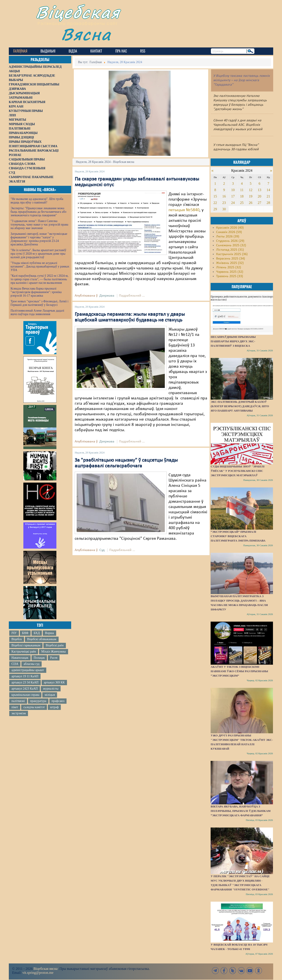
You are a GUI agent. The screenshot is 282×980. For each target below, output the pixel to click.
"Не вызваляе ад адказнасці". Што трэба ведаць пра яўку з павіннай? (37, 201)
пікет (15, 707)
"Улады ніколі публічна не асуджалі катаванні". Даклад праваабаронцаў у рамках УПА (40, 266)
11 (242, 190)
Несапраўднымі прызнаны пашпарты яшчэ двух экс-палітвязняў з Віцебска (233, 341)
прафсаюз (58, 701)
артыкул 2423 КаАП (25, 689)
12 (251, 190)
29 (215, 209)
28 (268, 203)
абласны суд (32, 664)
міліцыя (50, 695)
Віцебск (17, 639)
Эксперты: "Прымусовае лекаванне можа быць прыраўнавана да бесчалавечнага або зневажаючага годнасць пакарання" (38, 212)
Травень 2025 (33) (230, 276)
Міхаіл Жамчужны (53, 652)
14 (268, 190)
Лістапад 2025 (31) (230, 250)
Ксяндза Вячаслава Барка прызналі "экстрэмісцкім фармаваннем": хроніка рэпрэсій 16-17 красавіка (36, 292)
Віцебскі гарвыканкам (26, 645)
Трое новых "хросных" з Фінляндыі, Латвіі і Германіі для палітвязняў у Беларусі (39, 303)
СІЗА (15, 664)
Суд (102, 550)
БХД (37, 633)
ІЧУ (14, 633)
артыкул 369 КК (54, 682)
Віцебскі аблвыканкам (42, 639)
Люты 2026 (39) (228, 237)
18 (242, 196)
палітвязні (18, 701)
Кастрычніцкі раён (24, 652)
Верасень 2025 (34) (231, 259)
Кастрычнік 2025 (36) (232, 254)
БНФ (25, 633)
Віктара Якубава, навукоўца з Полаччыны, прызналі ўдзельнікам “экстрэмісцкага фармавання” (241, 811)
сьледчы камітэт (34, 707)
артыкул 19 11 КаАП (25, 676)
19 (251, 196)
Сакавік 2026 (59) (229, 232)
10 (233, 190)
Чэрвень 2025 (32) (230, 272)
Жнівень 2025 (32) (230, 263)
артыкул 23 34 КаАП (25, 682)
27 (260, 203)
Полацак (39, 658)
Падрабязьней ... (132, 296)
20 (260, 196)
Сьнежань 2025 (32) (231, 245)
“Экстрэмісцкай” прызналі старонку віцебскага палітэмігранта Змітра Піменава (238, 536)
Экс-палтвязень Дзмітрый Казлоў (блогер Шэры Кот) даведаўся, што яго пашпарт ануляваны (240, 406)
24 (233, 203)
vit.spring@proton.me (38, 973)
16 (224, 196)
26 (251, 203)
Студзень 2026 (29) (230, 241)
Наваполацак (20, 658)
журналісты (51, 689)
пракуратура (38, 701)
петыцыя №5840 (184, 210)
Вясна (86, 34)
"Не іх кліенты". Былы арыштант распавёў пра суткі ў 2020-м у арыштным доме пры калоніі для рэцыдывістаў (38, 254)
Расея (54, 658)
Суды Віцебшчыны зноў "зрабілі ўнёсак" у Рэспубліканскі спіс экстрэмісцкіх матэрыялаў (237, 471)
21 (268, 196)
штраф (54, 707)
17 (233, 196)
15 (215, 196)
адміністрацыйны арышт (28, 670)
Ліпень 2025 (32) (229, 267)
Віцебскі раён (55, 645)
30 (224, 209)
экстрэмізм (19, 713)
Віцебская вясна (45, 969)
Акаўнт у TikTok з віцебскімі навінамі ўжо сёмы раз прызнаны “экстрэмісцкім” (239, 671)
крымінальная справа (25, 695)
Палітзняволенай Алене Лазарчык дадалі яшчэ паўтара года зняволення (37, 312)
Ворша (49, 633)
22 (215, 203)
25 (242, 203)
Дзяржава (107, 296)
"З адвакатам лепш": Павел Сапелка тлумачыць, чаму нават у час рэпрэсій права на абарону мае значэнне (39, 225)
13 (260, 190)
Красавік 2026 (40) (230, 228)
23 (224, 203)
